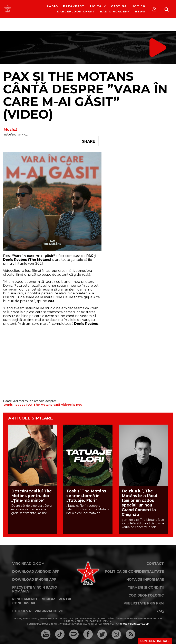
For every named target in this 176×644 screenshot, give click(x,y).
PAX (29, 405)
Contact (155, 564)
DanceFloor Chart (76, 11)
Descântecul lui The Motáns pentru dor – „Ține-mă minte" (32, 496)
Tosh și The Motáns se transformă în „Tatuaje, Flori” (86, 496)
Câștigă (119, 6)
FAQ (160, 611)
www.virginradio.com (135, 624)
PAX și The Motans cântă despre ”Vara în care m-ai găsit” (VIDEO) (85, 95)
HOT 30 (139, 6)
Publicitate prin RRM (144, 603)
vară (57, 405)
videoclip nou (72, 405)
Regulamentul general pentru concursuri (42, 601)
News (140, 11)
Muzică (11, 130)
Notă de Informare (145, 580)
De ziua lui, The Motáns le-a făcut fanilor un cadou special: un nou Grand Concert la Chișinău (140, 503)
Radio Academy (115, 11)
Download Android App (36, 572)
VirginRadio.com (28, 564)
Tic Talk (98, 6)
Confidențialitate (155, 641)
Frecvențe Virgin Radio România (35, 589)
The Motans (43, 405)
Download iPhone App (34, 580)
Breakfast (74, 6)
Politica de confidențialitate (134, 572)
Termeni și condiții (146, 587)
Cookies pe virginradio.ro (38, 611)
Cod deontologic (146, 595)
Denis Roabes (14, 405)
